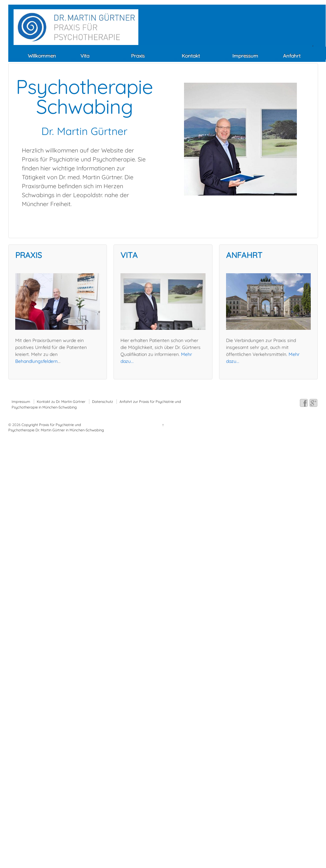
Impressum (245, 56)
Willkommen (42, 56)
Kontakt (191, 56)
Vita (85, 56)
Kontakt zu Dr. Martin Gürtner (61, 402)
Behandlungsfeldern (36, 361)
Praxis (138, 56)
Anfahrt (292, 56)
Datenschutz (102, 402)
